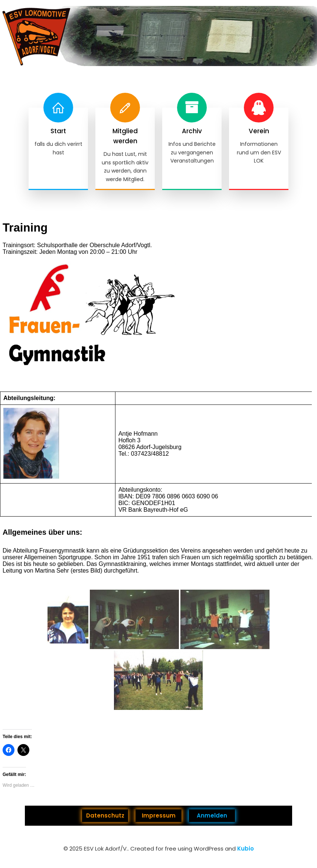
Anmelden (212, 815)
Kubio (246, 849)
